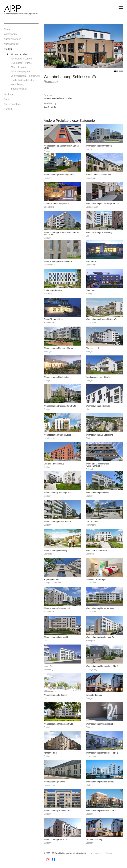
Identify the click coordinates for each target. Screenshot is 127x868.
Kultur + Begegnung (21, 72)
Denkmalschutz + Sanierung (25, 76)
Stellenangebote (12, 104)
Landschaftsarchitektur (22, 80)
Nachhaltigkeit (11, 44)
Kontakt (8, 109)
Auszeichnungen (13, 39)
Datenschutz (111, 853)
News (7, 29)
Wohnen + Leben (19, 54)
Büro (6, 99)
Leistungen (10, 94)
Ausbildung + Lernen (21, 59)
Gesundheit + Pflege (21, 63)
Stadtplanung (17, 84)
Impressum (96, 853)
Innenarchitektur (19, 89)
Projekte (8, 49)
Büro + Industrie (19, 67)
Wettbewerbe (11, 34)
